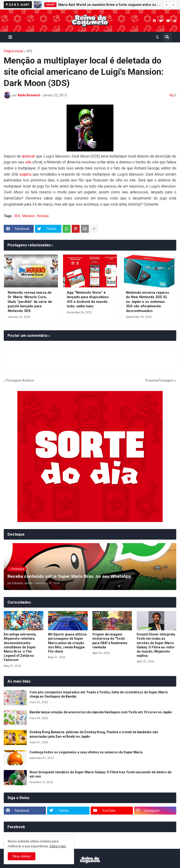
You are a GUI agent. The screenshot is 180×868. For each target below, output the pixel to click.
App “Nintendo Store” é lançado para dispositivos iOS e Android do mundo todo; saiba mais (88, 299)
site (28, 162)
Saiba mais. (58, 846)
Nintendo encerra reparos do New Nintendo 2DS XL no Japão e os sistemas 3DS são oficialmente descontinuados (147, 302)
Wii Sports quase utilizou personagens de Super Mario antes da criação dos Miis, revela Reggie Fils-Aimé (67, 643)
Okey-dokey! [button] (22, 856)
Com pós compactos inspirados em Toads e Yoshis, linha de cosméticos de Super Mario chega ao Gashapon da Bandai (99, 694)
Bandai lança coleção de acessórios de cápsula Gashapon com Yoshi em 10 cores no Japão (101, 712)
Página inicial (13, 51)
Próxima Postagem (160, 380)
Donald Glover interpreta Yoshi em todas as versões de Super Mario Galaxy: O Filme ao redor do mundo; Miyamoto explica (156, 645)
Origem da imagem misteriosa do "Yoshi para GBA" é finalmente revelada (110, 641)
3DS (29, 51)
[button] (167, 5)
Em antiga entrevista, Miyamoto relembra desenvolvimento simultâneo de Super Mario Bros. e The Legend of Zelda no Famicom (20, 647)
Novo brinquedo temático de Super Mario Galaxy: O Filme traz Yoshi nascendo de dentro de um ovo (101, 774)
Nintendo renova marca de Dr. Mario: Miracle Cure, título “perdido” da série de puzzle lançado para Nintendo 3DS (30, 302)
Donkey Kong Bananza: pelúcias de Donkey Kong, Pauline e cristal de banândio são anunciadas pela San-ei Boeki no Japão (94, 734)
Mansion (29, 216)
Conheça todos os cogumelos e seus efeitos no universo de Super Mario (86, 752)
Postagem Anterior (20, 380)
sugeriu (25, 174)
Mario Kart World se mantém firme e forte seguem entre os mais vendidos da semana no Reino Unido (110, 5)
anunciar (28, 156)
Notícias (43, 216)
